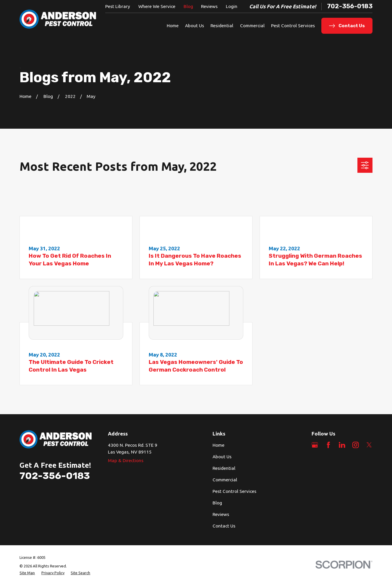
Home (218, 445)
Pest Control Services (234, 491)
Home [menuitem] (173, 26)
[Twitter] (369, 445)
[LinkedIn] (342, 445)
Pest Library (118, 6)
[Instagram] (356, 445)
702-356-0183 (350, 6)
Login (232, 6)
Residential (224, 468)
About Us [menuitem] (195, 26)
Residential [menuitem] (222, 26)
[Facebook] (328, 445)
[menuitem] (27, 573)
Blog (188, 6)
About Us (222, 457)
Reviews (209, 6)
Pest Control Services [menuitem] (293, 26)
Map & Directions (126, 460)
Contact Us (224, 526)
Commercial (225, 480)
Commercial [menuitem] (252, 26)
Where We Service (157, 6)
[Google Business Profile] (315, 445)
